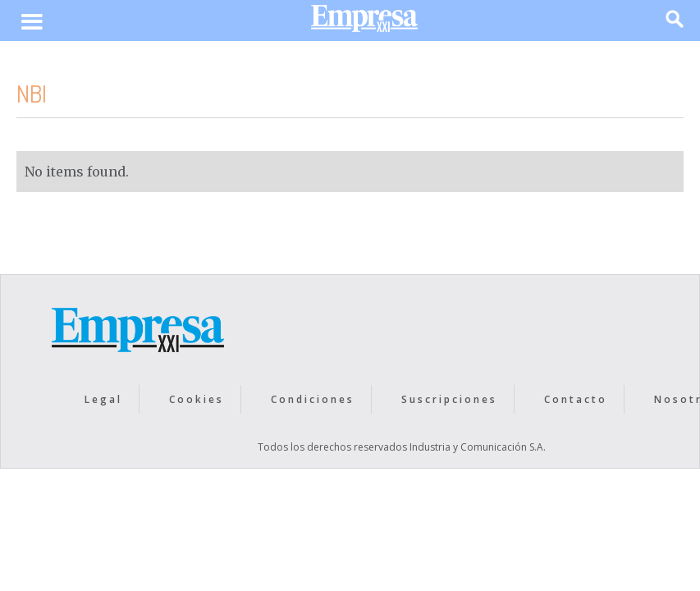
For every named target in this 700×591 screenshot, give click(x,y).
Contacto (576, 399)
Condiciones (313, 399)
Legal (103, 399)
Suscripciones (449, 399)
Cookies (197, 399)
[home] (364, 23)
